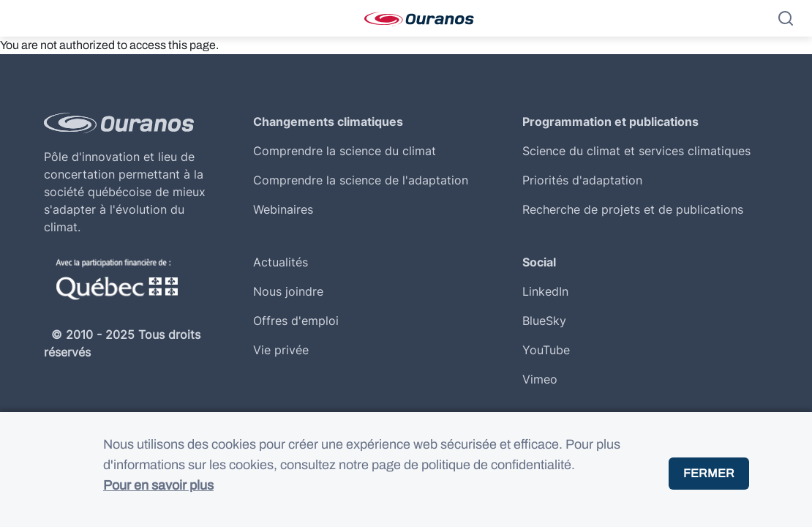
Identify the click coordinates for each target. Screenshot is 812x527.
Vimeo (540, 379)
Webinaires (283, 209)
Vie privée (281, 350)
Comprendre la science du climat (345, 151)
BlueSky (544, 321)
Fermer (709, 482)
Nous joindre (288, 291)
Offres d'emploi (296, 321)
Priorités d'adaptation (582, 180)
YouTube (546, 350)
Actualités (281, 262)
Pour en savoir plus (158, 494)
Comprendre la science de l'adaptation (361, 180)
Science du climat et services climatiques (636, 151)
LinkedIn (545, 291)
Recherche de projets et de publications (633, 209)
